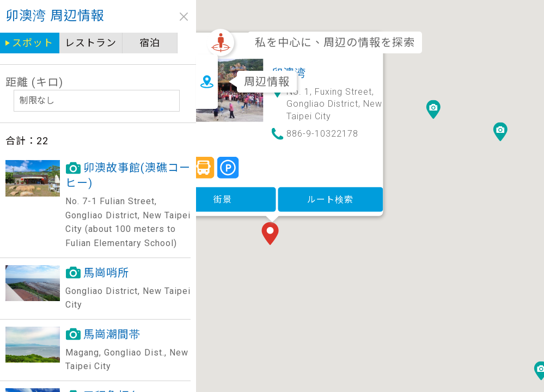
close (184, 17)
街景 (272, 153)
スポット (33, 43)
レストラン (91, 43)
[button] (322, 189)
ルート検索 (380, 153)
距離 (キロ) (34, 82)
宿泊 (150, 43)
